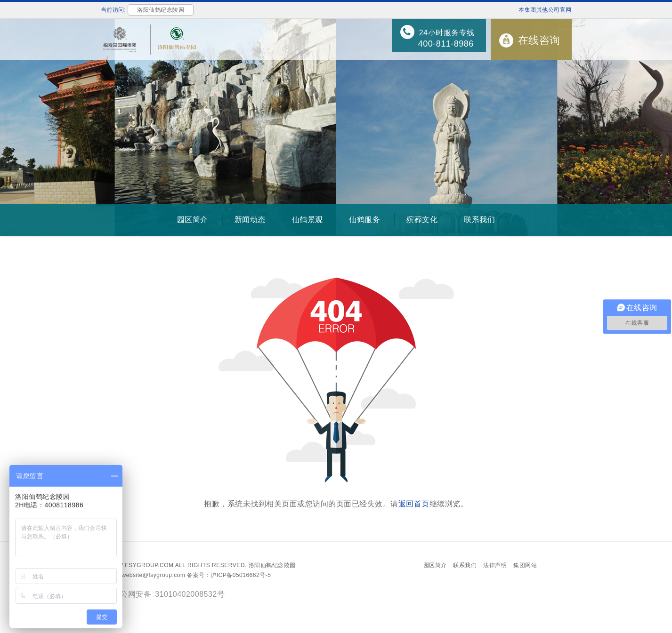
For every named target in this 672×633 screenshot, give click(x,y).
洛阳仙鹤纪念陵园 (272, 565)
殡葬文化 (422, 220)
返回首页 (414, 504)
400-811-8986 (446, 44)
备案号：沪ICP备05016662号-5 (229, 575)
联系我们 (479, 220)
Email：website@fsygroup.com (143, 575)
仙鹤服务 (364, 220)
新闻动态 (250, 220)
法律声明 (495, 565)
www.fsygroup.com (140, 565)
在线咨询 (539, 40)
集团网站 (525, 565)
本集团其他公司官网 (545, 10)
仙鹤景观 (308, 220)
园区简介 (193, 220)
